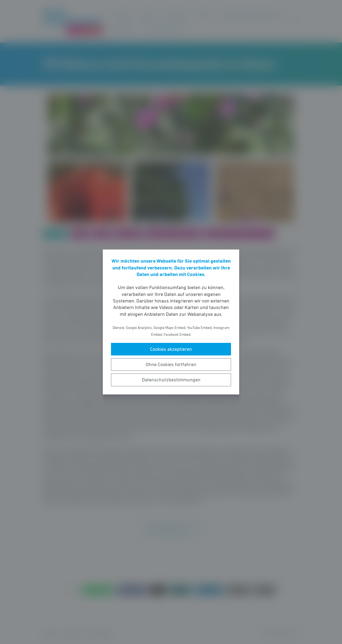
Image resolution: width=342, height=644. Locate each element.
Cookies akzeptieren (171, 349)
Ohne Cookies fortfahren (171, 364)
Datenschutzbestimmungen (171, 380)
